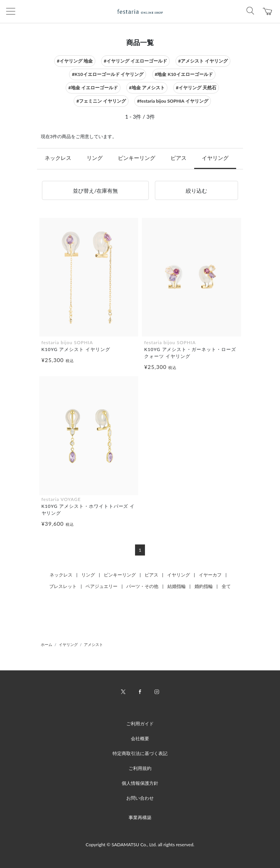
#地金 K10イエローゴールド (184, 74)
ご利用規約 (140, 768)
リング (95, 158)
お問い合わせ (140, 798)
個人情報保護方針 (140, 783)
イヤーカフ (210, 575)
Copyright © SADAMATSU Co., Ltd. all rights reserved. (140, 845)
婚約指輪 (204, 586)
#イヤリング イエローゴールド (135, 61)
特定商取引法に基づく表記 (140, 753)
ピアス (179, 158)
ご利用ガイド (140, 724)
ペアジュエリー (101, 586)
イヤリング (215, 158)
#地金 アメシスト (147, 88)
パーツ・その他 (142, 586)
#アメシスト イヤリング (203, 61)
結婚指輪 (177, 586)
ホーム (47, 644)
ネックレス (58, 158)
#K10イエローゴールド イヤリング (108, 74)
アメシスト (93, 644)
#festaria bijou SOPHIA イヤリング (173, 101)
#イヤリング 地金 (75, 61)
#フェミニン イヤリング (101, 101)
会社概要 (140, 738)
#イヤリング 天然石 (196, 88)
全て (226, 586)
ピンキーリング (137, 158)
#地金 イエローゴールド (93, 88)
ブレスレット (63, 586)
